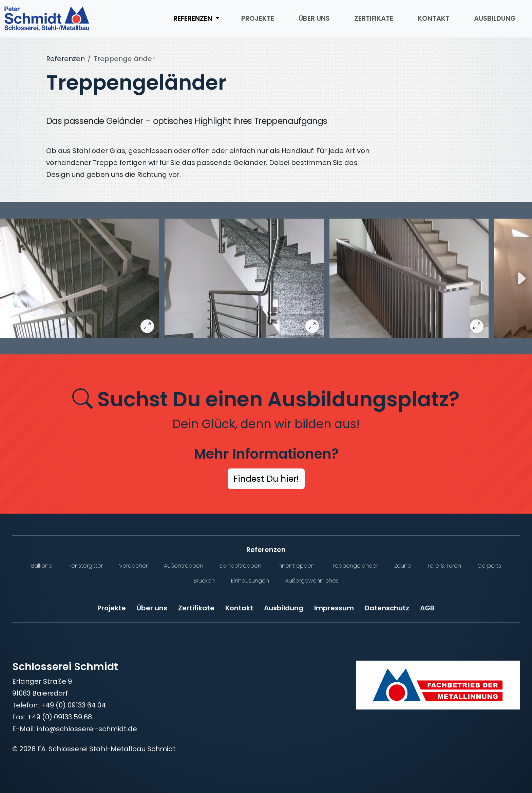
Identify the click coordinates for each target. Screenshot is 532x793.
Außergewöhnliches (312, 581)
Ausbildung (284, 608)
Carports (489, 566)
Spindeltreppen (240, 566)
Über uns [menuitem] (314, 18)
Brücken (204, 581)
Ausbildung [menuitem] (495, 18)
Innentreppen (296, 566)
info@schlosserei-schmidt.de (87, 729)
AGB (427, 608)
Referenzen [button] (194, 18)
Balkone (42, 566)
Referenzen (65, 59)
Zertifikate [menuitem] (374, 18)
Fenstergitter (86, 566)
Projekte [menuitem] (258, 18)
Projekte (112, 608)
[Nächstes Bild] (521, 278)
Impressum (334, 608)
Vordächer (133, 566)
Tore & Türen (444, 566)
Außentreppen (184, 566)
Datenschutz (387, 608)
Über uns (152, 608)
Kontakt (239, 608)
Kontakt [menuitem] (434, 18)
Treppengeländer (354, 566)
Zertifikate (196, 608)
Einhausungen (250, 581)
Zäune (403, 566)
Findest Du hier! (266, 479)
